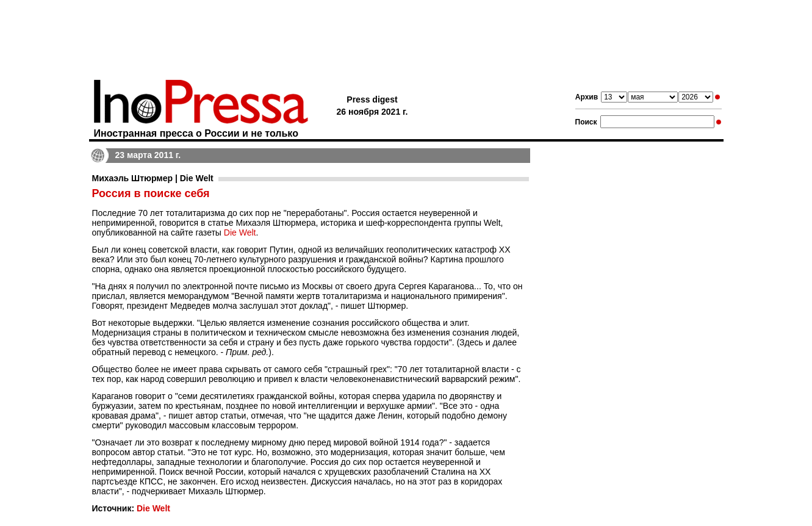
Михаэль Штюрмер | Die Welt (153, 178)
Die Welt (240, 232)
